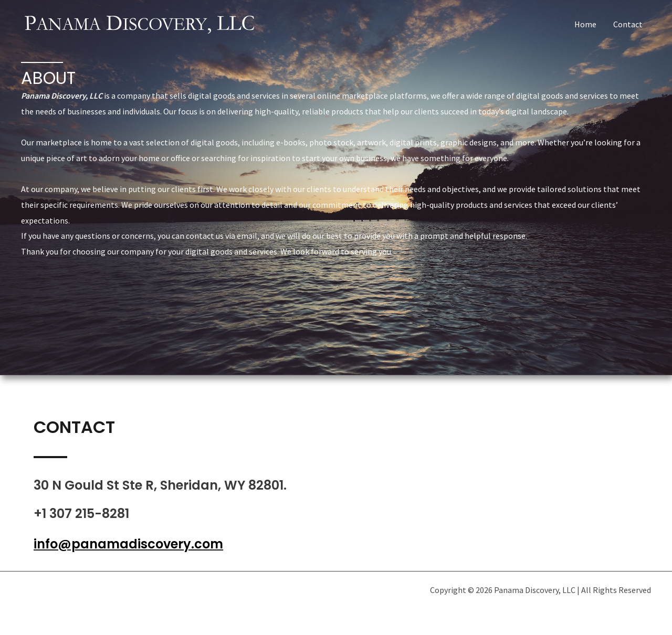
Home (585, 24)
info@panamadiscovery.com (128, 544)
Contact (628, 24)
